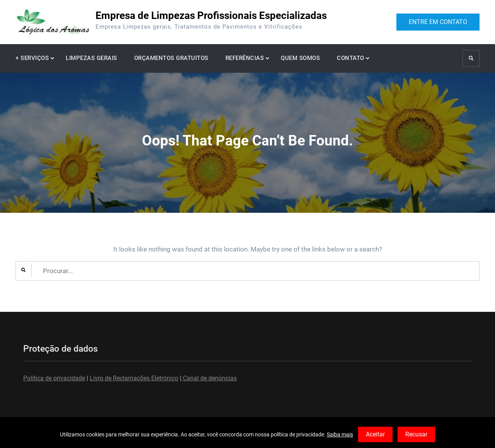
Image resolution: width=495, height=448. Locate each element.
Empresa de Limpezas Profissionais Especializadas (211, 15)
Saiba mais (340, 434)
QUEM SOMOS (300, 58)
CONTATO (351, 58)
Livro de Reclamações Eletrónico (134, 378)
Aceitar (375, 434)
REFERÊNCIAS (245, 58)
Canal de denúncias (209, 378)
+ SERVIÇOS (32, 58)
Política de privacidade (54, 378)
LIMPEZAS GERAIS (91, 58)
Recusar (416, 434)
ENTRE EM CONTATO (438, 22)
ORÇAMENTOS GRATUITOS (171, 58)
